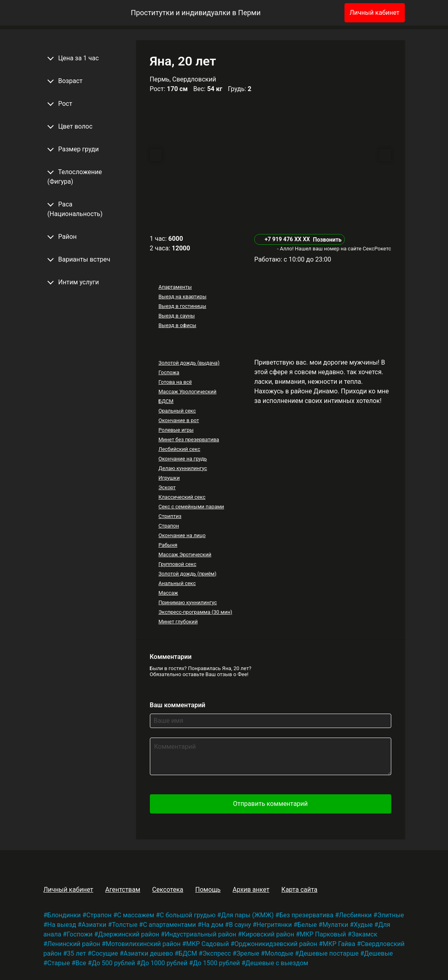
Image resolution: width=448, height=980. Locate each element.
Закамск (364, 934)
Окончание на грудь (182, 459)
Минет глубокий (178, 622)
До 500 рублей (113, 963)
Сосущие (105, 953)
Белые (307, 925)
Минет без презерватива (189, 439)
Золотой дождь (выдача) (189, 363)
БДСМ (166, 401)
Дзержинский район (128, 934)
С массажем (136, 915)
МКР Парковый (323, 934)
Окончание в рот (179, 420)
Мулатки (336, 925)
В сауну (240, 925)
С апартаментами (170, 925)
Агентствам (123, 890)
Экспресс (217, 953)
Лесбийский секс (179, 449)
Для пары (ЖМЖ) (247, 915)
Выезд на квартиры (182, 297)
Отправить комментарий (270, 804)
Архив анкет (251, 890)
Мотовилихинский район (143, 944)
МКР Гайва (339, 944)
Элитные (391, 915)
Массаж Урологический (187, 392)
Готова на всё (175, 382)
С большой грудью (188, 915)
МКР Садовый (208, 944)
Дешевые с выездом (277, 963)
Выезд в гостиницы (182, 306)
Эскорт (167, 487)
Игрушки (169, 478)
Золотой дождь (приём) (187, 574)
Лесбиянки (355, 915)
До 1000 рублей (164, 963)
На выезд (62, 925)
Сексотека (168, 890)
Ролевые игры (176, 430)
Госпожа (169, 372)
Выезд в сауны (176, 316)
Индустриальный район (200, 934)
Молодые (279, 953)
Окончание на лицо (182, 535)
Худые (363, 925)
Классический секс (182, 497)
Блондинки (64, 915)
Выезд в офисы (177, 325)
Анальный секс (177, 583)
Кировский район (268, 934)
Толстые (125, 925)
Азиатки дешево (148, 953)
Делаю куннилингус (183, 468)
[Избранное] (325, 13)
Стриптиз (170, 516)
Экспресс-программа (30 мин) (195, 612)
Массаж (168, 593)
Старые (59, 963)
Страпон (169, 526)
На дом (212, 925)
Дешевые (378, 953)
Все (81, 963)
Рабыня (168, 545)
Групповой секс (177, 564)
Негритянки (274, 925)
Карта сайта (299, 890)
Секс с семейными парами (191, 507)
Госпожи (80, 934)
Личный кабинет (375, 13)
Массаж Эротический (185, 554)
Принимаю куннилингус (187, 602)
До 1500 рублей (216, 963)
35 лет (77, 953)
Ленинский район (74, 944)
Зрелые (248, 953)
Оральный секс (177, 411)
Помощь (208, 890)
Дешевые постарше (329, 953)
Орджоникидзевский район (276, 944)
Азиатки (94, 925)
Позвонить (327, 240)
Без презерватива (306, 915)
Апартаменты (175, 287)
